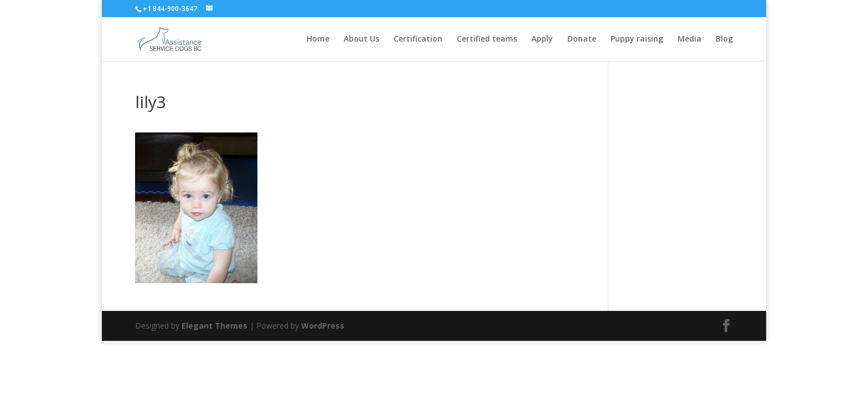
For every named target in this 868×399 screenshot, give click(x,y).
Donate (582, 39)
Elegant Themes (215, 326)
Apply (542, 39)
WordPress (323, 326)
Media (689, 39)
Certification (418, 39)
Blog (724, 39)
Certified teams (487, 39)
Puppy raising (637, 39)
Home (318, 39)
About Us (361, 39)
